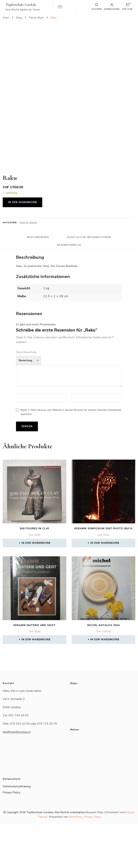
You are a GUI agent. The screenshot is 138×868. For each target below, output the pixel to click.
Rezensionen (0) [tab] (69, 289)
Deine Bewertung (26, 396)
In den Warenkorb (22, 247)
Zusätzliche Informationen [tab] (89, 281)
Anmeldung (112, 7)
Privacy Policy (11, 837)
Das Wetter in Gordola (102, 793)
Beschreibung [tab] (37, 281)
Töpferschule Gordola (21, 5)
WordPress (76, 861)
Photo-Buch (28, 267)
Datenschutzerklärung (17, 831)
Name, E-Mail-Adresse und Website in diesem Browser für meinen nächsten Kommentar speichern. (71, 456)
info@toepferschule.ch (17, 776)
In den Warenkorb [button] (36, 587)
